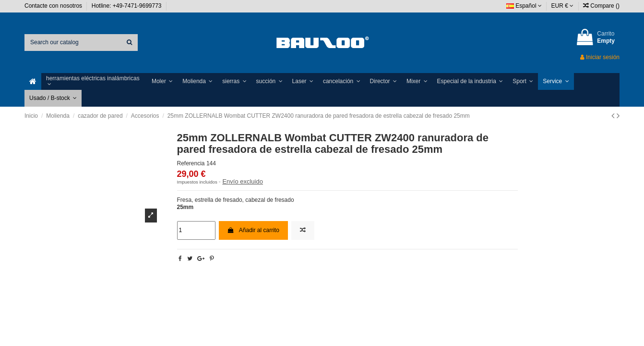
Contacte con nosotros (54, 6)
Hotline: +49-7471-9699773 (127, 6)
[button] (94, 81)
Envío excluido (243, 181)
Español (524, 6)
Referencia (191, 163)
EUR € (563, 6)
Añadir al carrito (253, 230)
